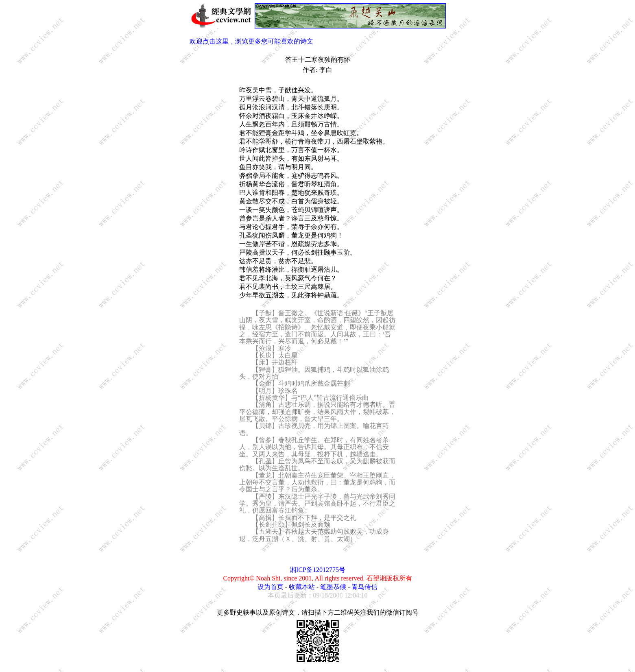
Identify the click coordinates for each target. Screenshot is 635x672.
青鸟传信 (364, 587)
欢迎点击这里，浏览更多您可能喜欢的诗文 (251, 41)
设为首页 (271, 587)
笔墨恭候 (333, 587)
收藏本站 (302, 587)
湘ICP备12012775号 (317, 570)
